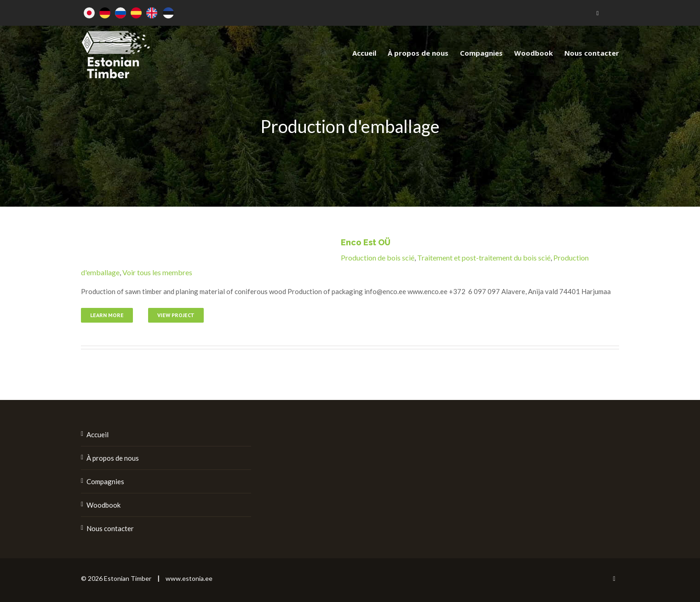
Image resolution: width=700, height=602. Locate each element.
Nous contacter (110, 528)
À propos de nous (113, 458)
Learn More (107, 315)
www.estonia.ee (189, 578)
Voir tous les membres (157, 272)
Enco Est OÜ (366, 242)
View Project (176, 315)
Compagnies (105, 481)
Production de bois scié (378, 258)
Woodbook (103, 505)
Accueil (98, 434)
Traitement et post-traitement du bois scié (484, 258)
